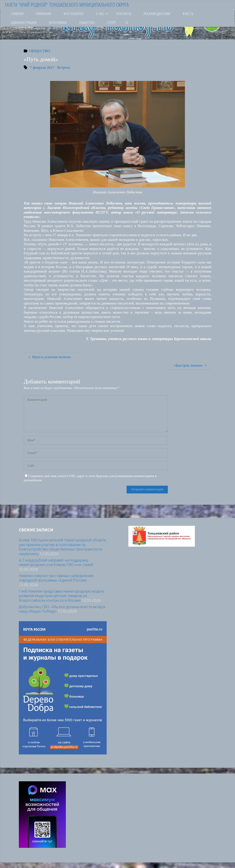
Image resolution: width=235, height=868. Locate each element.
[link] (127, 22)
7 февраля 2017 (42, 68)
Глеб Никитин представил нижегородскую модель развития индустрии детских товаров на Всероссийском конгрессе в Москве (62, 596)
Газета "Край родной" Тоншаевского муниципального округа (67, 5)
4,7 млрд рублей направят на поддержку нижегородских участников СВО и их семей (56, 562)
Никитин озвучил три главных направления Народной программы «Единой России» (56, 578)
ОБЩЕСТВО (40, 51)
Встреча (64, 68)
